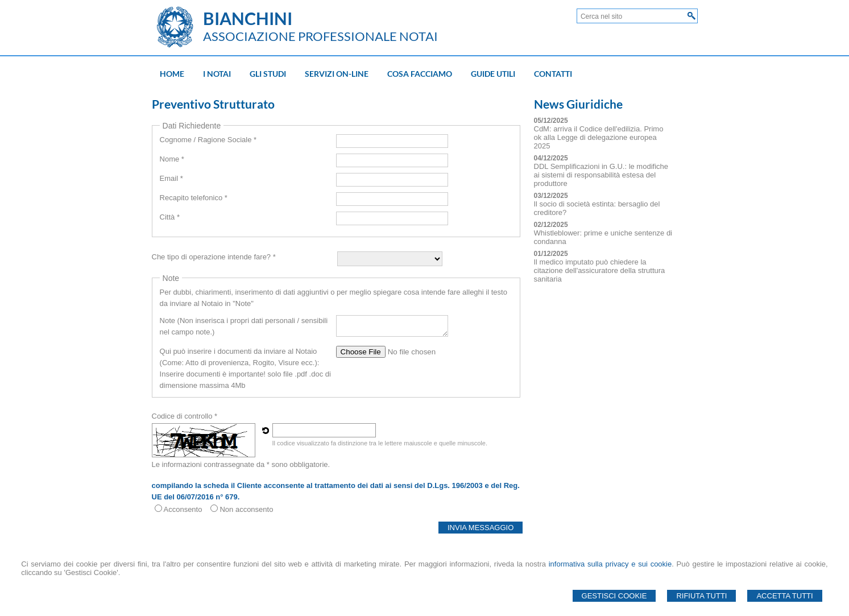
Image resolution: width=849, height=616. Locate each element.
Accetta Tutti (784, 596)
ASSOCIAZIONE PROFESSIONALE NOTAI (320, 36)
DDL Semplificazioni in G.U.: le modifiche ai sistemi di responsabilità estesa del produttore (601, 175)
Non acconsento (246, 509)
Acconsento (183, 509)
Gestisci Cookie (614, 596)
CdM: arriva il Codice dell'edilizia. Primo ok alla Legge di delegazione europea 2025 (599, 137)
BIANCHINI (248, 18)
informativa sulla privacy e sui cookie (610, 564)
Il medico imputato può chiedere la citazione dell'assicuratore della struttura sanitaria (600, 270)
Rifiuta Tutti (701, 596)
